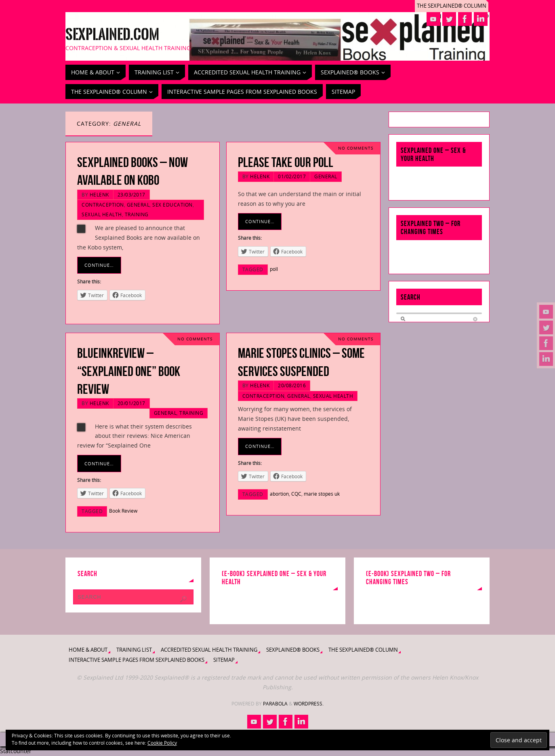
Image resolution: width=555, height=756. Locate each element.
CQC (296, 494)
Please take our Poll (286, 162)
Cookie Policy (162, 743)
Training (137, 214)
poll (274, 269)
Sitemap (224, 660)
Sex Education (172, 205)
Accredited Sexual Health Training (209, 650)
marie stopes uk (322, 494)
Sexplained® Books (293, 650)
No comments (356, 148)
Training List (134, 650)
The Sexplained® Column (452, 6)
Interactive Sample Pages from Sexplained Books (137, 660)
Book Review (123, 511)
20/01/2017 (131, 403)
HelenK (99, 194)
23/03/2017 (131, 194)
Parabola (275, 704)
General (138, 205)
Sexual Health (102, 214)
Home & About (88, 650)
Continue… (99, 265)
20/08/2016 (292, 385)
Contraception (103, 205)
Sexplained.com (112, 35)
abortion (279, 494)
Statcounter (16, 751)
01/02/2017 (292, 176)
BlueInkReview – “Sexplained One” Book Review (129, 371)
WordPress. (309, 704)
